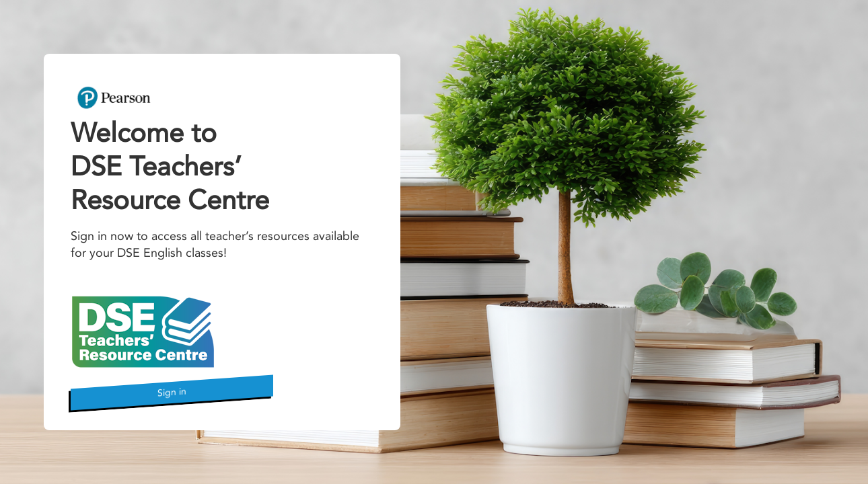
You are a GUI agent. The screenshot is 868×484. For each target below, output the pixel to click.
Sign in (172, 392)
